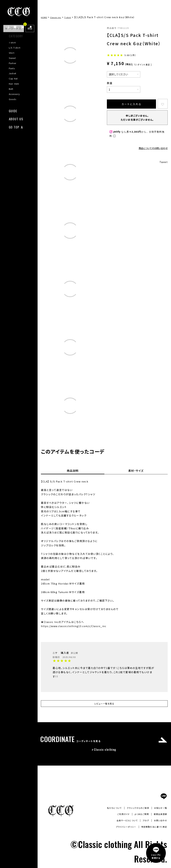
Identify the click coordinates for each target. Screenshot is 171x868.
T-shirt (12, 43)
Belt (11, 89)
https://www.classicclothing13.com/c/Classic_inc (76, 626)
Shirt (12, 53)
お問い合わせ (160, 822)
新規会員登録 (159, 816)
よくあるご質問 (138, 816)
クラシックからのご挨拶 (134, 809)
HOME (45, 17)
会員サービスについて (122, 822)
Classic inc (59, 17)
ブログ (143, 822)
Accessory (14, 94)
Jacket (13, 73)
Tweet (163, 163)
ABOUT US (16, 119)
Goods (13, 99)
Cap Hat (13, 79)
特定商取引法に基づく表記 (152, 828)
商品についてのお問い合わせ (153, 149)
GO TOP (14, 127)
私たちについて (108, 809)
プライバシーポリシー (120, 828)
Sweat (12, 58)
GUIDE (13, 111)
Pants (12, 68)
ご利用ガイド (118, 816)
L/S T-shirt (15, 48)
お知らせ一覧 (160, 809)
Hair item (14, 84)
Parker (13, 63)
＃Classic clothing (104, 751)
